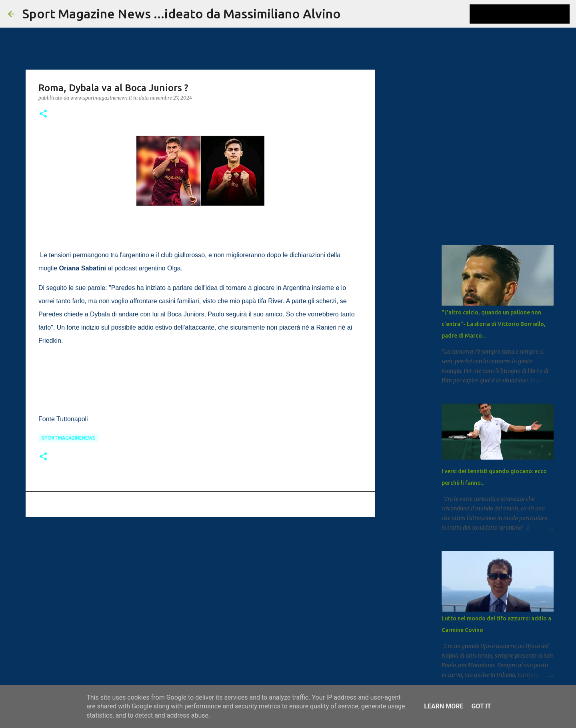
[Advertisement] (200, 585)
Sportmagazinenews (68, 438)
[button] (43, 114)
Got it (481, 706)
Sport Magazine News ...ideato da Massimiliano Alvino (182, 14)
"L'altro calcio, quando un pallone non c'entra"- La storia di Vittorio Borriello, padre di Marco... (494, 324)
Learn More (444, 706)
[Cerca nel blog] (528, 14)
